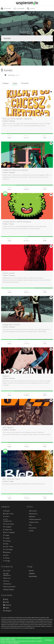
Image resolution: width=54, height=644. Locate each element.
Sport (6, 555)
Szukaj (31, 9)
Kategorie (6, 9)
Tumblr (6, 602)
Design (6, 535)
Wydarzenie (8, 530)
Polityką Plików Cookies (8, 640)
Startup (6, 558)
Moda (6, 544)
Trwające (5, 83)
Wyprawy (7, 552)
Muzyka (6, 511)
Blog (6, 599)
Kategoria (27, 32)
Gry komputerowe (7, 520)
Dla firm (31, 571)
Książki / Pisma (8, 514)
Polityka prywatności (35, 519)
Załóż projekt (33, 511)
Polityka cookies (34, 522)
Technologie (8, 549)
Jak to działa (7, 571)
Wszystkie (25, 83)
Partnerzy (6, 581)
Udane (15, 83)
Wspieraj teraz (33, 514)
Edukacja (7, 541)
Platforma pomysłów (9, 587)
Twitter (6, 608)
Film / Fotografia (9, 532)
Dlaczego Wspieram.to (7, 574)
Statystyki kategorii (9, 589)
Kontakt (31, 531)
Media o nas (7, 578)
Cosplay (6, 538)
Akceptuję (48, 640)
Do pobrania (33, 528)
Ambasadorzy (7, 584)
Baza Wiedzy (33, 576)
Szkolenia (32, 574)
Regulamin (32, 516)
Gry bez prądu (9, 524)
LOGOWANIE (19, 9)
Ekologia (7, 561)
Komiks (6, 516)
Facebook (7, 605)
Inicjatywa (7, 527)
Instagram (7, 611)
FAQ (30, 525)
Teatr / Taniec (8, 547)
